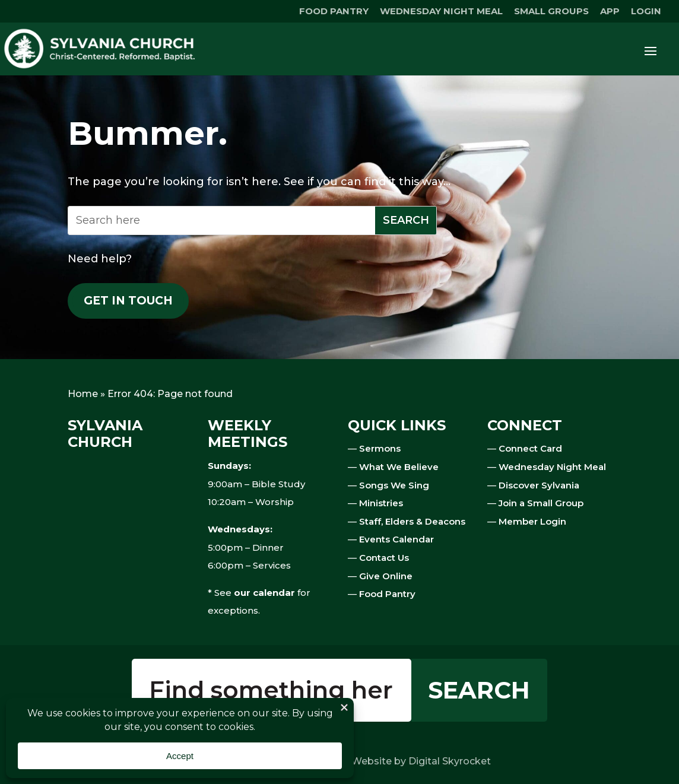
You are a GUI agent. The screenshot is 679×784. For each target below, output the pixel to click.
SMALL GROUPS (551, 12)
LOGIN (646, 12)
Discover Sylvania (539, 485)
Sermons (380, 448)
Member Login (532, 521)
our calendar (264, 593)
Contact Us (384, 558)
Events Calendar (396, 539)
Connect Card (530, 448)
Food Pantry (387, 594)
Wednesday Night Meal (552, 467)
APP (610, 12)
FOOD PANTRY (334, 12)
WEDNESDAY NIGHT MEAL (441, 12)
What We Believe (399, 467)
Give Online (386, 576)
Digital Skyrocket (450, 761)
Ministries (381, 503)
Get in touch (128, 301)
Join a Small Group (541, 503)
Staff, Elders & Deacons (412, 521)
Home (83, 394)
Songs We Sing (394, 485)
